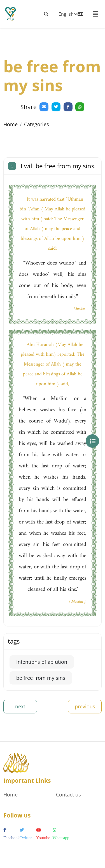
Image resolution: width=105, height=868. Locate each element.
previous (85, 706)
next (20, 706)
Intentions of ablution (42, 662)
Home (11, 124)
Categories (37, 124)
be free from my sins (41, 678)
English (71, 14)
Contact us (68, 794)
